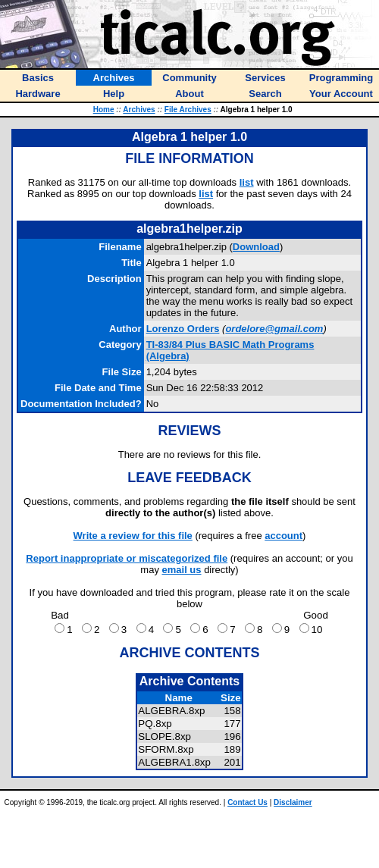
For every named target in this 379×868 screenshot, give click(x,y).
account (283, 536)
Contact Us (247, 802)
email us (182, 570)
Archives (139, 110)
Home (104, 110)
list (247, 182)
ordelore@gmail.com (274, 329)
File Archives (188, 110)
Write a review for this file (133, 536)
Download (256, 247)
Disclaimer (293, 802)
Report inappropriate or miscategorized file (127, 558)
